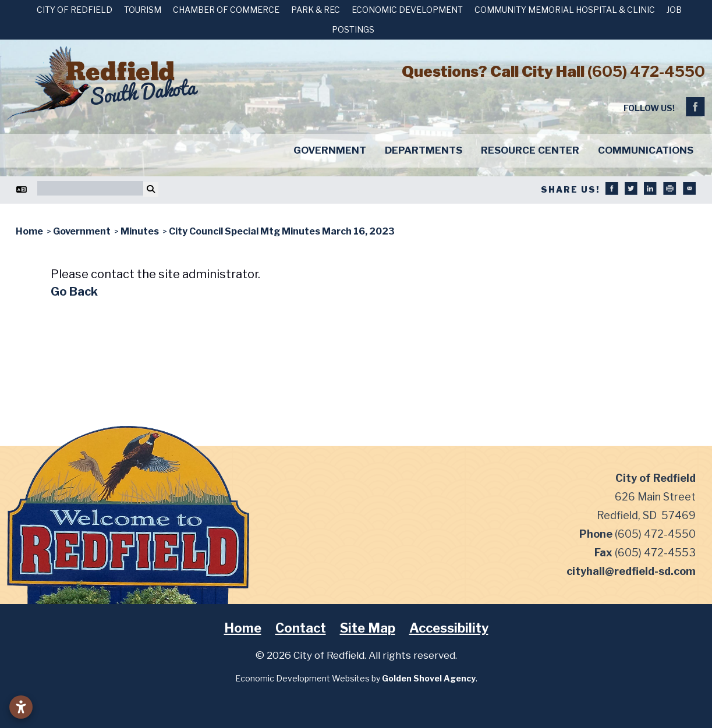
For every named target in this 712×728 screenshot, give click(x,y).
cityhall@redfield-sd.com (631, 571)
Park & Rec (316, 10)
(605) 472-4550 (646, 71)
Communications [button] (646, 150)
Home (243, 628)
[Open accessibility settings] (21, 707)
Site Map (368, 628)
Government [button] (330, 150)
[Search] (90, 188)
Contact (301, 628)
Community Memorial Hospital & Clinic (565, 10)
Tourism (143, 10)
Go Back (74, 292)
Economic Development (407, 10)
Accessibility (449, 628)
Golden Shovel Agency (429, 678)
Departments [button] (424, 150)
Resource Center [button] (530, 150)
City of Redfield (75, 10)
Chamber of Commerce (226, 10)
